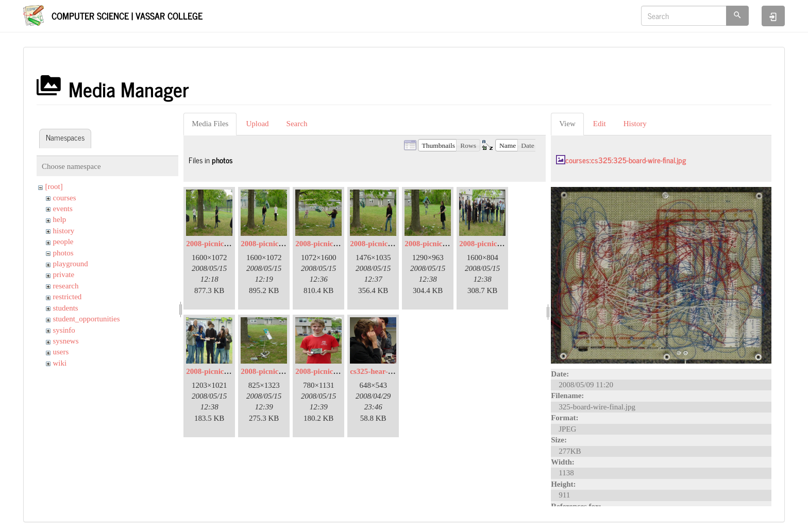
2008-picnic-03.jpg (271, 244)
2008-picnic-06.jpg (380, 244)
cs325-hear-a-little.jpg (386, 371)
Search (297, 124)
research (66, 286)
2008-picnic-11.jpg (271, 371)
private (64, 274)
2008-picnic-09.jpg (216, 371)
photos (63, 253)
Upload (257, 124)
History (635, 124)
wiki (60, 363)
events (63, 209)
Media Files (210, 124)
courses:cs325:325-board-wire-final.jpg (626, 160)
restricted (68, 297)
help (60, 219)
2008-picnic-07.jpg (435, 244)
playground (71, 264)
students (66, 308)
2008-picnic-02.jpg (216, 244)
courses (65, 198)
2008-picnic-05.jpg (326, 244)
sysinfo (64, 330)
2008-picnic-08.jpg (490, 244)
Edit (600, 124)
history (64, 231)
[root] (54, 186)
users (61, 352)
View (567, 124)
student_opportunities (87, 319)
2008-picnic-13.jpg (326, 371)
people (63, 242)
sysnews (66, 341)
